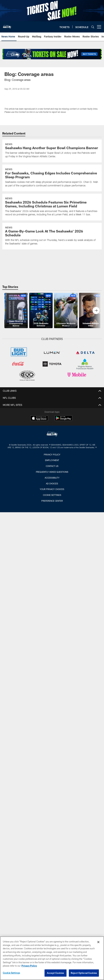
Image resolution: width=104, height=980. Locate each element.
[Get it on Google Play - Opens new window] (63, 420)
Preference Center (52, 501)
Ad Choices (52, 483)
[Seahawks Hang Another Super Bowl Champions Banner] (52, 151)
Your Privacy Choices (52, 489)
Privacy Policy (52, 455)
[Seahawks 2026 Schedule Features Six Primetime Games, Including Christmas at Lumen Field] (52, 207)
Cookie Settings (52, 495)
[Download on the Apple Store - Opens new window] (39, 419)
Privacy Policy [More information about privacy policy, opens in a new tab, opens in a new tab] (29, 967)
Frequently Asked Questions (52, 472)
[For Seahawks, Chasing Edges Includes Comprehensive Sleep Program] (52, 178)
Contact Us (52, 466)
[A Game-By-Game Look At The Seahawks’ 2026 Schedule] (52, 236)
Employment (52, 460)
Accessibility (52, 478)
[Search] (93, 27)
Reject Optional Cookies (84, 974)
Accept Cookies (56, 974)
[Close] (98, 943)
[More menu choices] (99, 27)
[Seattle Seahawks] (52, 434)
